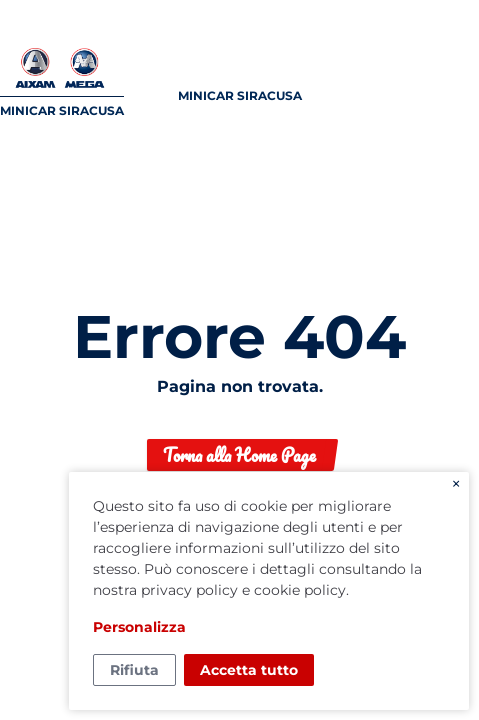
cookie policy (300, 590)
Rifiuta (134, 670)
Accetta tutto (249, 670)
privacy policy (189, 590)
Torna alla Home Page (239, 455)
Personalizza (139, 627)
